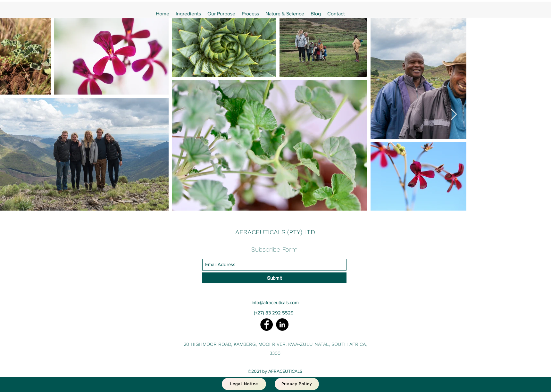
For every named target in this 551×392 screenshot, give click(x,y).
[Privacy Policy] (297, 384)
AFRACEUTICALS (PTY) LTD (275, 232)
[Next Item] (454, 115)
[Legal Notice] (244, 384)
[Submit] (274, 278)
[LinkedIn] (282, 325)
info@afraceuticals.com (275, 302)
